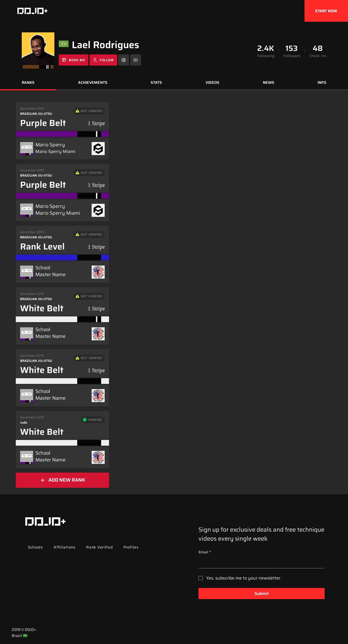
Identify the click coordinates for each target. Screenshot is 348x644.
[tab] (28, 83)
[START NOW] (326, 11)
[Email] (260, 563)
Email (205, 552)
